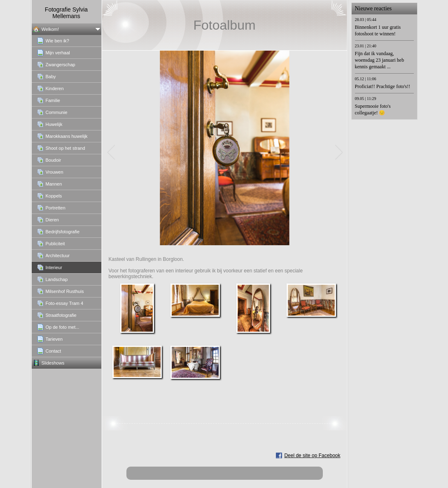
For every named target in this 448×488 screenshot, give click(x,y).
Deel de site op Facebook (312, 455)
